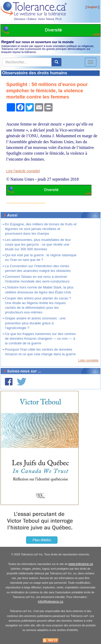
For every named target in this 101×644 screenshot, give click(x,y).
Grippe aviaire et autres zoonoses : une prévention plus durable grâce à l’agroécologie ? (35, 323)
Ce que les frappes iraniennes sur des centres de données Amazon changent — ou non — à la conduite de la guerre (40, 339)
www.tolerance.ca (81, 564)
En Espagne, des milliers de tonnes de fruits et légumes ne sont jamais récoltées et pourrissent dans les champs (41, 229)
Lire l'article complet (23, 171)
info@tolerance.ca (51, 602)
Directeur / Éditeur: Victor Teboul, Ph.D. (38, 19)
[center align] (56, 62)
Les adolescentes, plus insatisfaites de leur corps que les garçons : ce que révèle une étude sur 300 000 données (38, 244)
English (92, 7)
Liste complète (88, 360)
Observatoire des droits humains (35, 73)
